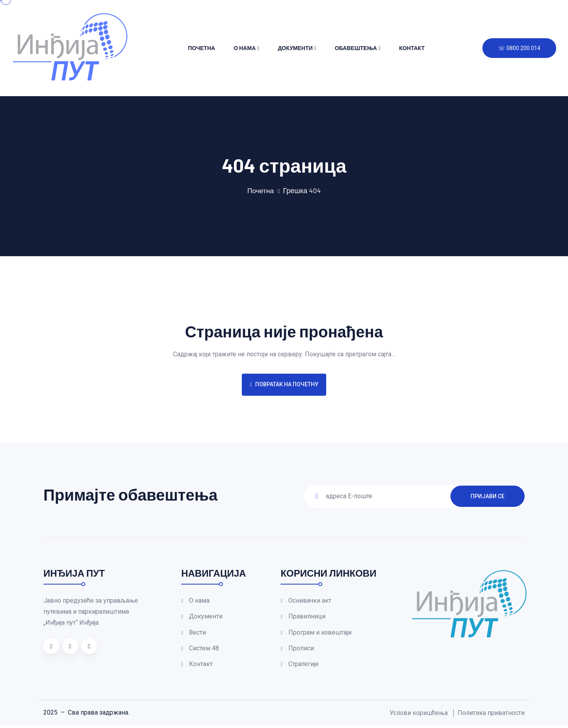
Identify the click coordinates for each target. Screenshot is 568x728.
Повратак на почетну (284, 384)
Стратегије (304, 667)
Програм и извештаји (320, 634)
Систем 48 (204, 650)
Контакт (412, 48)
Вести (197, 634)
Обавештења (356, 48)
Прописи (301, 650)
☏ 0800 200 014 (519, 48)
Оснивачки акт (310, 600)
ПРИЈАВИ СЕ (488, 496)
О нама (245, 48)
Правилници (307, 617)
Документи (295, 48)
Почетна (201, 48)
